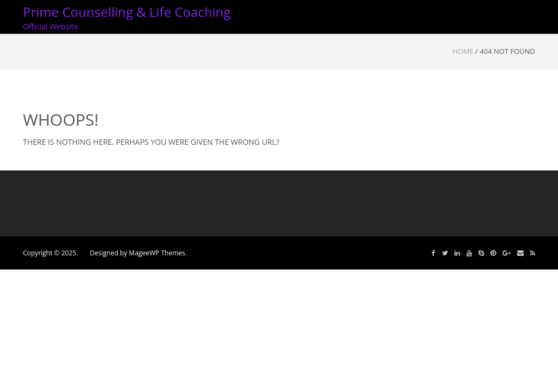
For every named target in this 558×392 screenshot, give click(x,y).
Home (463, 51)
